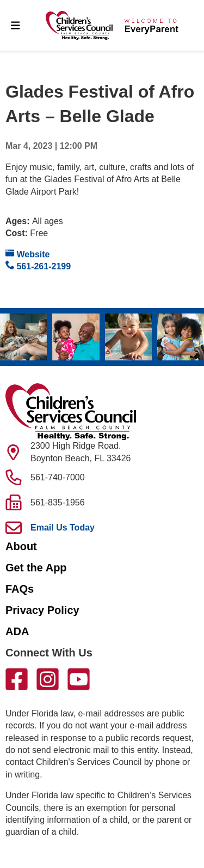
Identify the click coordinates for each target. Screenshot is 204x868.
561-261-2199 (38, 266)
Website (28, 254)
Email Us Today (63, 528)
